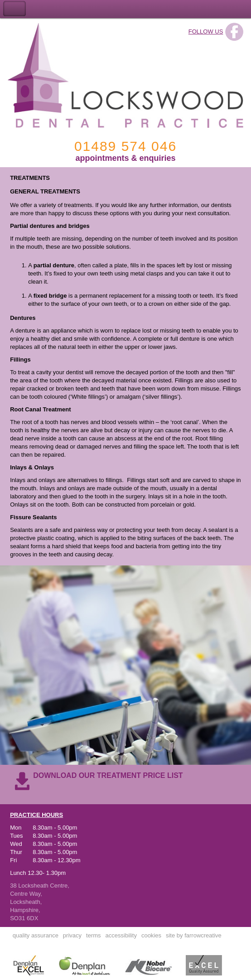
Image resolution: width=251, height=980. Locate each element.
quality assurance (36, 935)
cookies (151, 935)
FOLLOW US (206, 31)
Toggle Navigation (14, 9)
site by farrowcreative (194, 935)
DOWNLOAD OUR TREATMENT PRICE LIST (108, 775)
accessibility (121, 935)
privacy (72, 935)
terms (94, 935)
